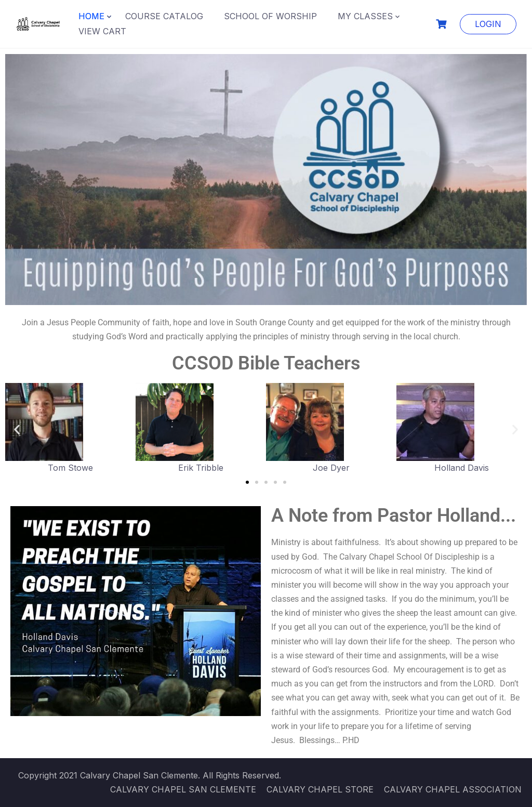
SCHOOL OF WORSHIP (270, 16)
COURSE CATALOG (164, 16)
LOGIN (488, 24)
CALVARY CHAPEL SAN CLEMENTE (183, 789)
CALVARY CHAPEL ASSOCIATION (453, 789)
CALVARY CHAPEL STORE (320, 789)
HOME (91, 16)
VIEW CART (102, 31)
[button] (17, 429)
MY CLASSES (365, 16)
